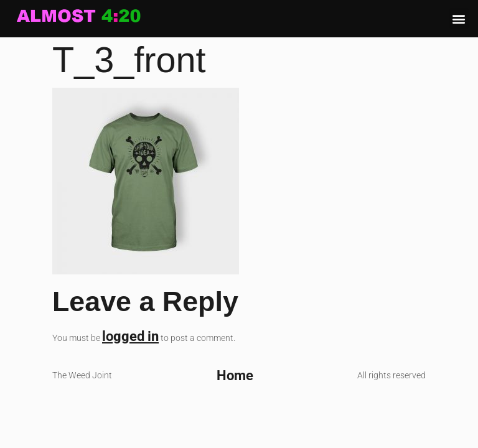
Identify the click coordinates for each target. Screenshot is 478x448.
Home (235, 375)
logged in (130, 336)
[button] (459, 18)
